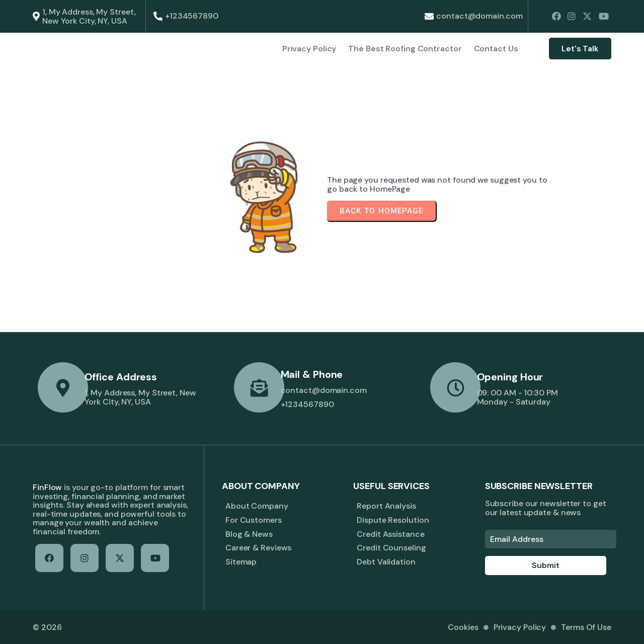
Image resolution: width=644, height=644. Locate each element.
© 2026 (47, 627)
